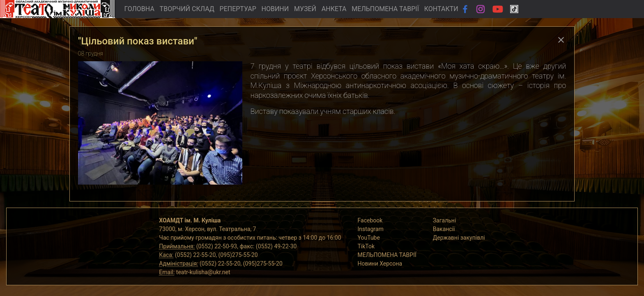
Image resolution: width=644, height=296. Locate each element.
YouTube (369, 238)
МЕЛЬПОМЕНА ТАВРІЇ (385, 9)
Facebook (370, 220)
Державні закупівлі (459, 238)
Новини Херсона (380, 264)
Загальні (445, 220)
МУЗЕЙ (305, 9)
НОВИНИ (275, 9)
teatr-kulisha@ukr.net (203, 272)
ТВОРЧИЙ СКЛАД (187, 9)
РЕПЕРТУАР (238, 9)
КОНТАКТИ (441, 9)
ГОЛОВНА (139, 9)
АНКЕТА (334, 9)
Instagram (371, 229)
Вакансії (444, 229)
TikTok (366, 246)
